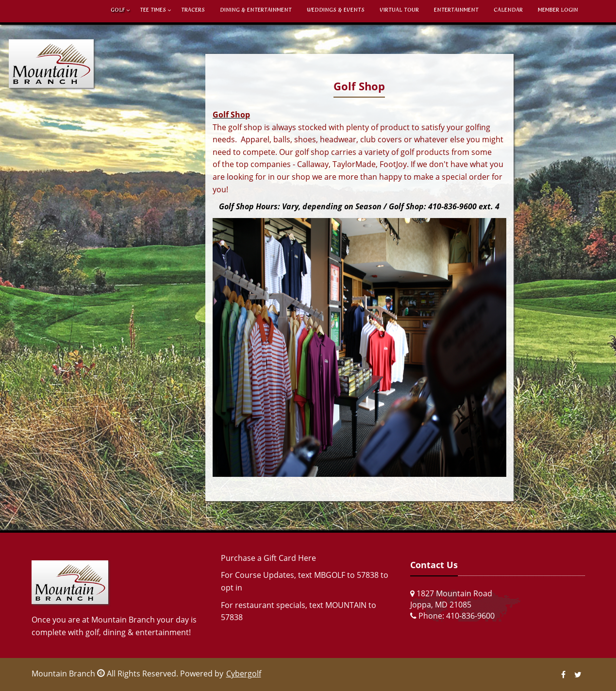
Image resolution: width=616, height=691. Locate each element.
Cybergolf (244, 674)
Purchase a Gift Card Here (268, 558)
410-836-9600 (470, 616)
